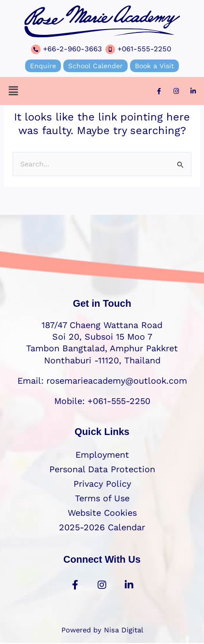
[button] (13, 91)
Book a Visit (154, 66)
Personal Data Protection (102, 469)
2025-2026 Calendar (102, 527)
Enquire (43, 66)
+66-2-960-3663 (73, 49)
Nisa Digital (124, 630)
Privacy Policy (102, 484)
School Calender (95, 66)
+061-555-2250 (144, 49)
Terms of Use (102, 498)
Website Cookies (102, 513)
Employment (102, 455)
